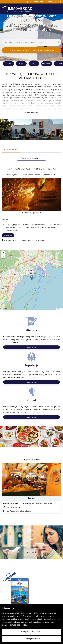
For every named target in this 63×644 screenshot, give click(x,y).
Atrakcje (8, 64)
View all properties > (32, 158)
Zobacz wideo (31, 552)
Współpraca (38, 2)
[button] (32, 277)
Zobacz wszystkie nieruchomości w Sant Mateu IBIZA (31, 50)
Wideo (59, 64)
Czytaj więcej (31, 113)
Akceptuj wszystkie (31, 639)
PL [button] (57, 2)
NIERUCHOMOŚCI (11, 149)
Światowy (49, 2)
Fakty (34, 64)
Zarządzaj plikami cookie (31, 632)
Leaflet (59, 309)
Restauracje (47, 64)
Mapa (21, 64)
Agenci (28, 2)
